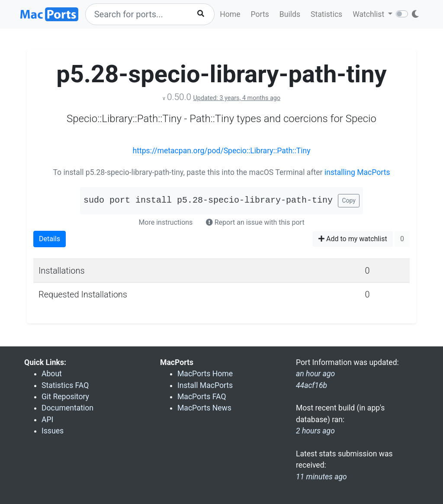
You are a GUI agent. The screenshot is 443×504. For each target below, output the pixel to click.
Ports (260, 14)
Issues (53, 431)
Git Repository (65, 397)
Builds (290, 14)
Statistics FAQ (65, 385)
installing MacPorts (357, 172)
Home (230, 14)
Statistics (326, 14)
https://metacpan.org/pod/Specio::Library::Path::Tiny (221, 151)
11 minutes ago (321, 477)
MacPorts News (204, 408)
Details (50, 239)
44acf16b (311, 385)
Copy (349, 200)
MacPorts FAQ (202, 397)
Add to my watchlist (353, 239)
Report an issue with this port (255, 222)
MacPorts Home (205, 374)
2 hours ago (315, 431)
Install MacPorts (205, 385)
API (47, 420)
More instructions (165, 222)
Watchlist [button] (369, 14)
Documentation (67, 408)
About (52, 374)
